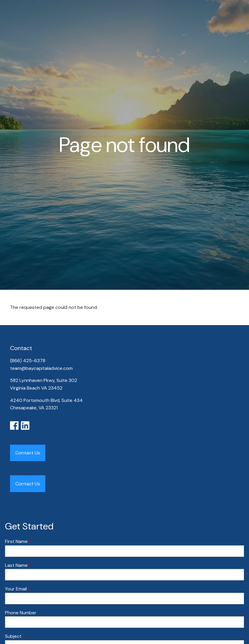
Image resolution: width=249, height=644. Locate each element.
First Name (39, 541)
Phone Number (43, 613)
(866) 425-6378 (28, 361)
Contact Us (28, 453)
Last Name (39, 565)
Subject (36, 636)
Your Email (38, 589)
